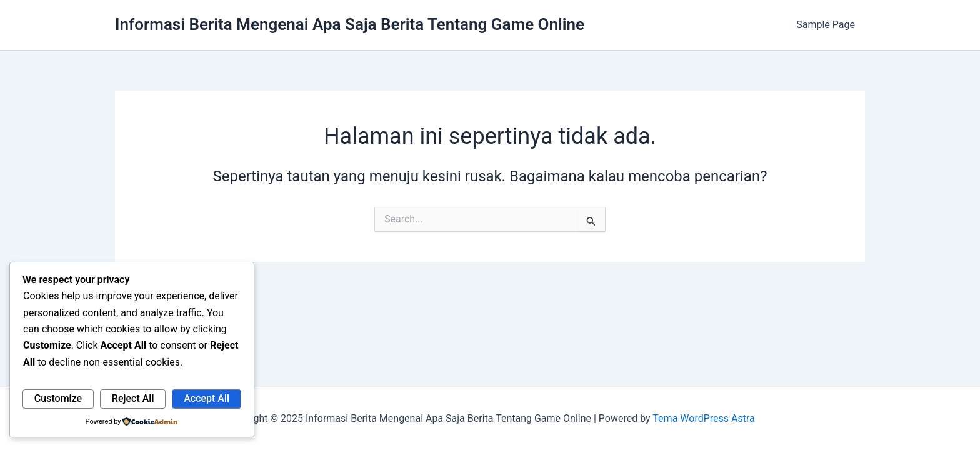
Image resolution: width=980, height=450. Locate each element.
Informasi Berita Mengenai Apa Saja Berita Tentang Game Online (350, 24)
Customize (58, 398)
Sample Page (826, 25)
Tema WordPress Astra (703, 418)
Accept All (207, 398)
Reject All (133, 398)
